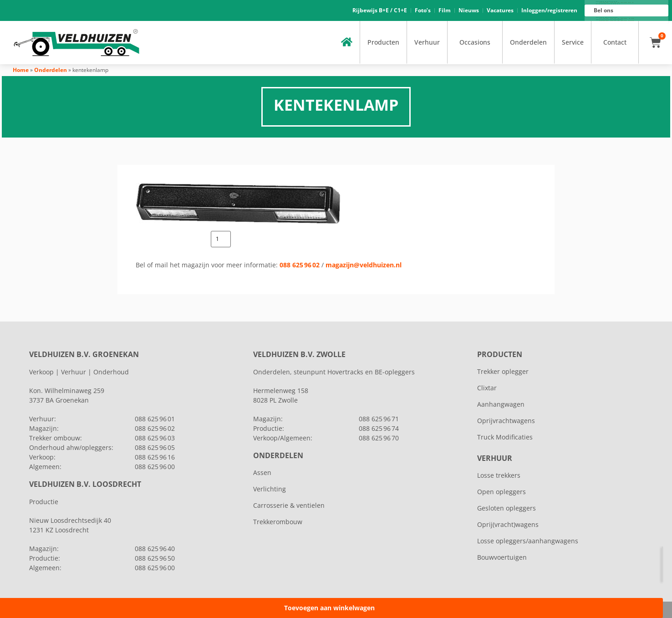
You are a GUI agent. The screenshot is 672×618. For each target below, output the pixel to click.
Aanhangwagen (501, 404)
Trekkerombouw (278, 522)
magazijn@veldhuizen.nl (364, 265)
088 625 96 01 (617, 3)
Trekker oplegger (503, 371)
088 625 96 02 (300, 265)
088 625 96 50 (155, 558)
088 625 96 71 (379, 419)
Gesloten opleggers (507, 508)
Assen (262, 472)
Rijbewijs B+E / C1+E (380, 10)
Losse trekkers (499, 475)
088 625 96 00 (617, 21)
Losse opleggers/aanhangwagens (528, 541)
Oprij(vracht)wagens (508, 524)
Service (573, 42)
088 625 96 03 (155, 438)
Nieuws (469, 10)
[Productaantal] (221, 239)
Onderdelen (528, 42)
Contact (615, 42)
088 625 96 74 (379, 428)
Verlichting (270, 489)
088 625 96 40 (155, 549)
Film (445, 10)
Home (21, 70)
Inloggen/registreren (549, 10)
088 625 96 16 (617, 19)
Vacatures (500, 10)
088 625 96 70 (379, 438)
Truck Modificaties (505, 437)
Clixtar (487, 388)
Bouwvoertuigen (502, 557)
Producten (383, 42)
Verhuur (427, 42)
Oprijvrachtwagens (506, 421)
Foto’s (423, 10)
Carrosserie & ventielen (289, 505)
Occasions (475, 42)
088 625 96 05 (155, 447)
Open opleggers (501, 492)
